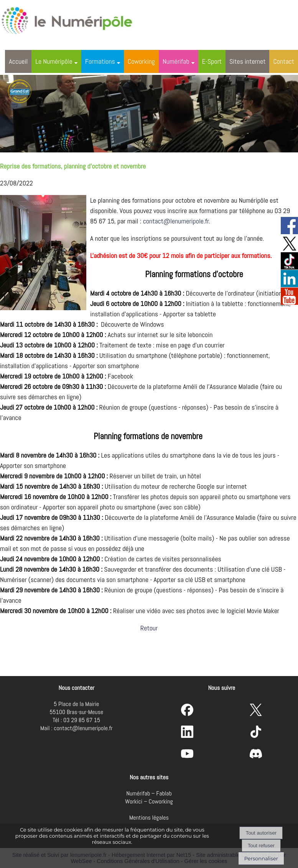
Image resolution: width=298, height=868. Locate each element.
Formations (100, 61)
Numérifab (176, 61)
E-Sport (212, 61)
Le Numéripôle (54, 61)
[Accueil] (74, 19)
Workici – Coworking (149, 801)
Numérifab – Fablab (149, 793)
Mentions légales (149, 818)
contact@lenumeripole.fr (176, 221)
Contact (284, 61)
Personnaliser (261, 858)
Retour (149, 628)
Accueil (18, 61)
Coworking (141, 61)
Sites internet (247, 61)
